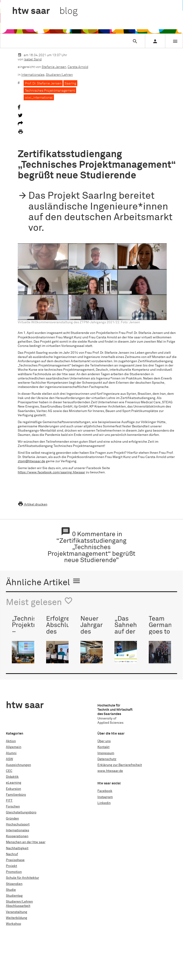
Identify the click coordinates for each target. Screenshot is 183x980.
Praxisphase (15, 860)
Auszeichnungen (18, 765)
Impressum (106, 753)
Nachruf (12, 854)
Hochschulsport (18, 824)
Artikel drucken (33, 505)
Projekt (11, 866)
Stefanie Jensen (54, 67)
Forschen (13, 807)
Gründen (12, 819)
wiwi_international (39, 98)
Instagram (105, 797)
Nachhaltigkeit (17, 848)
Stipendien (14, 884)
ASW (9, 759)
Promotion (14, 872)
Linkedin (104, 803)
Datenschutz (107, 759)
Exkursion (13, 789)
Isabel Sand (33, 59)
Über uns (104, 741)
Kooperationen (17, 836)
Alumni (11, 753)
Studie (11, 890)
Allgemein (14, 747)
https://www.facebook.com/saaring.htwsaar (51, 472)
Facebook (105, 791)
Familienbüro (16, 795)
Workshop (13, 924)
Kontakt (103, 747)
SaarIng (70, 84)
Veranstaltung (17, 912)
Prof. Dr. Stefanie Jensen (43, 84)
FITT (9, 801)
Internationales (33, 75)
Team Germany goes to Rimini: (162, 629)
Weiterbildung (17, 918)
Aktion (11, 741)
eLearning (14, 783)
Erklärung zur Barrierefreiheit (120, 765)
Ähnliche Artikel (43, 582)
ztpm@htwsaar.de (31, 461)
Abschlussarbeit (18, 906)
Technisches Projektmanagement (50, 91)
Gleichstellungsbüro (21, 812)
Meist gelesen (39, 602)
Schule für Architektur (22, 878)
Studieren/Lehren (59, 75)
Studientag (14, 896)
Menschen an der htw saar (26, 842)
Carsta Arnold (78, 67)
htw (45, 11)
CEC (9, 771)
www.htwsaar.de (110, 771)
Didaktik (12, 777)
